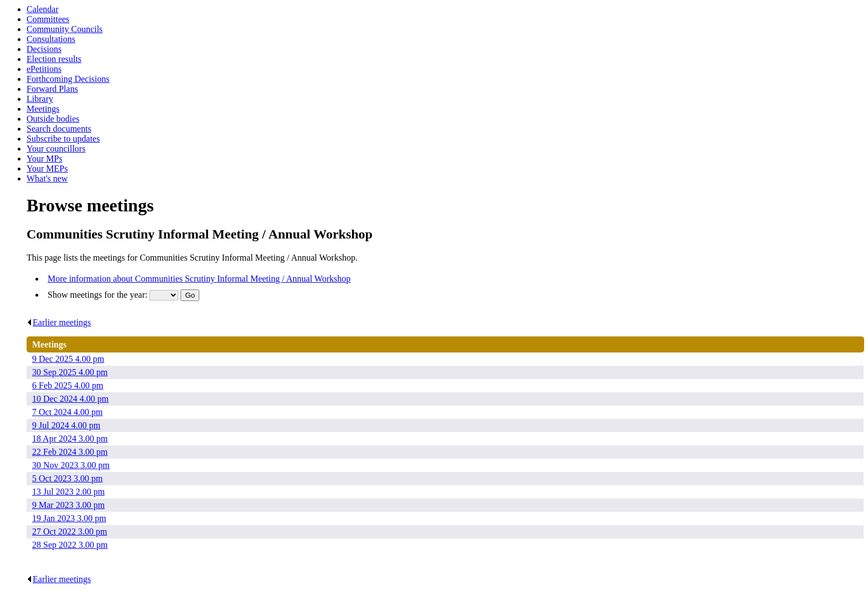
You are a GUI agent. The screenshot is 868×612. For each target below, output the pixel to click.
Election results (54, 59)
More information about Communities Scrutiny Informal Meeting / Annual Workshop (199, 279)
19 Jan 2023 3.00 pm (69, 518)
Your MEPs (47, 168)
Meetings (43, 109)
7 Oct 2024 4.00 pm (68, 412)
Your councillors (56, 149)
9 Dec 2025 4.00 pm (68, 359)
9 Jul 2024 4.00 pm (66, 425)
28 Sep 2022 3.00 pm (70, 545)
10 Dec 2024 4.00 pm (70, 399)
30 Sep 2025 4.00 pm (70, 372)
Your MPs (45, 159)
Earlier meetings (59, 322)
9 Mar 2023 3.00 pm (68, 505)
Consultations (51, 39)
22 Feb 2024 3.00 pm (70, 452)
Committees (48, 19)
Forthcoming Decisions (68, 79)
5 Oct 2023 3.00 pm (68, 478)
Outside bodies (53, 119)
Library (40, 99)
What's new (47, 178)
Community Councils (64, 29)
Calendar (43, 9)
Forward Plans (52, 89)
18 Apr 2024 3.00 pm (70, 439)
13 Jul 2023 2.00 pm (68, 492)
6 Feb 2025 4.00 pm (68, 385)
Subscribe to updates (63, 139)
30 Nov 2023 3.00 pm (71, 465)
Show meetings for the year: (99, 295)
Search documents (59, 129)
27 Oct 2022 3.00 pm (70, 531)
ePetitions (44, 69)
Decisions (44, 49)
